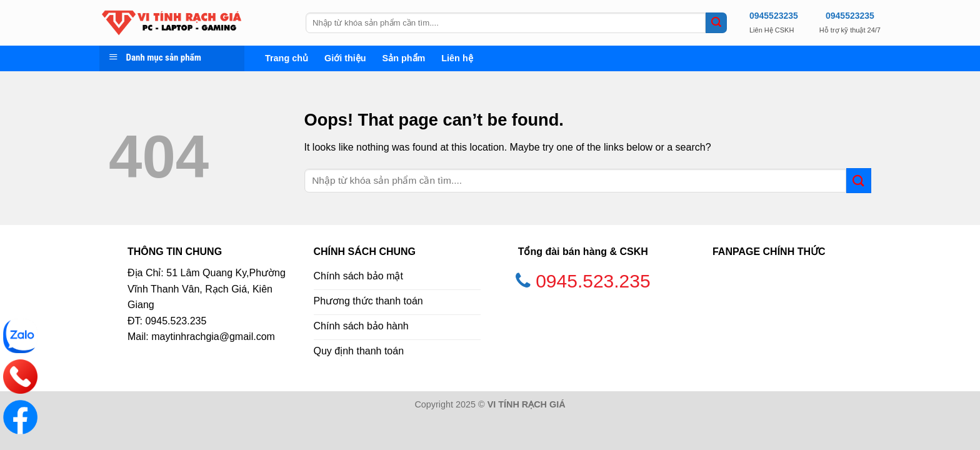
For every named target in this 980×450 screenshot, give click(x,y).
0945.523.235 (593, 281)
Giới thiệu (345, 58)
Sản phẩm (404, 58)
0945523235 (774, 16)
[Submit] (716, 23)
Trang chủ (287, 58)
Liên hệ (457, 58)
